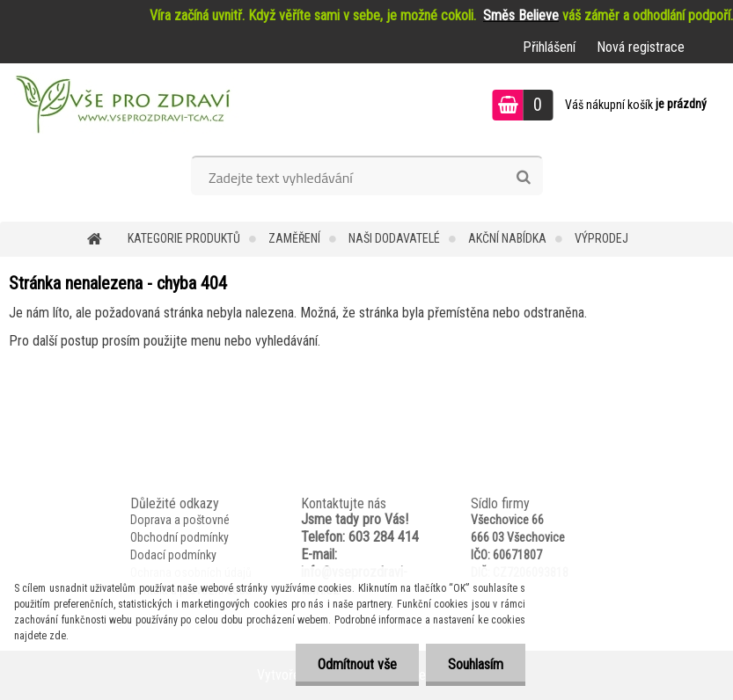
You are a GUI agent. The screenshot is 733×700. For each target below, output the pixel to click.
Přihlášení (549, 47)
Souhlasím (476, 664)
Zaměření (294, 238)
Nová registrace (641, 47)
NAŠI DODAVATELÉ (394, 238)
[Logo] (121, 107)
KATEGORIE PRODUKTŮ (184, 238)
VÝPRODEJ (601, 238)
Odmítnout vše (357, 664)
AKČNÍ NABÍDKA (507, 238)
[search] (523, 178)
